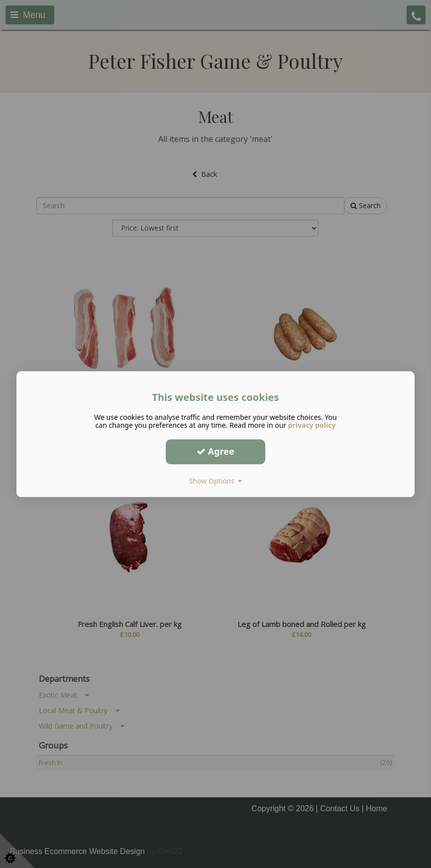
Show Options (216, 481)
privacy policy (312, 425)
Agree (215, 451)
